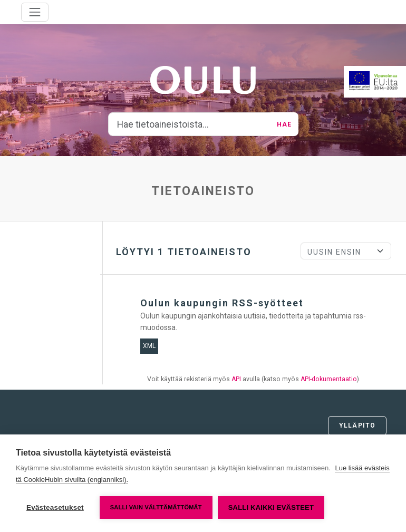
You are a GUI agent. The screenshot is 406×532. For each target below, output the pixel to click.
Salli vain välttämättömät (156, 507)
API (236, 379)
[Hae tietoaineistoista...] (190, 124)
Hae (284, 124)
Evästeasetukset (55, 507)
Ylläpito (357, 425)
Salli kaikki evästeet (271, 507)
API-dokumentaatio (329, 379)
